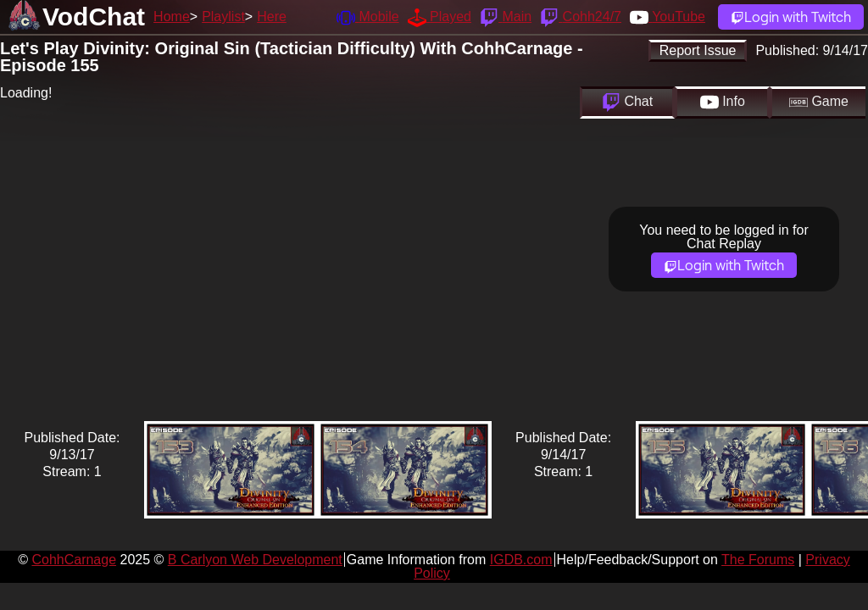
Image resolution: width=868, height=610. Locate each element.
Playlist (223, 17)
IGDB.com (521, 560)
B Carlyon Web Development (255, 560)
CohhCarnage (74, 560)
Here (272, 17)
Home (172, 17)
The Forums (758, 560)
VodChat (94, 17)
